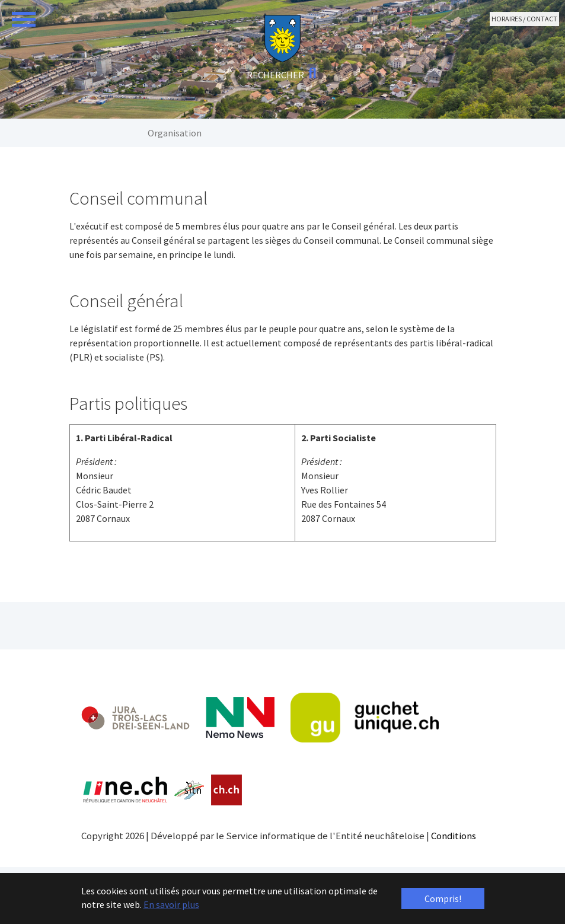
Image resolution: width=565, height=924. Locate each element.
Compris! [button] (443, 898)
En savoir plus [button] (171, 904)
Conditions (454, 836)
